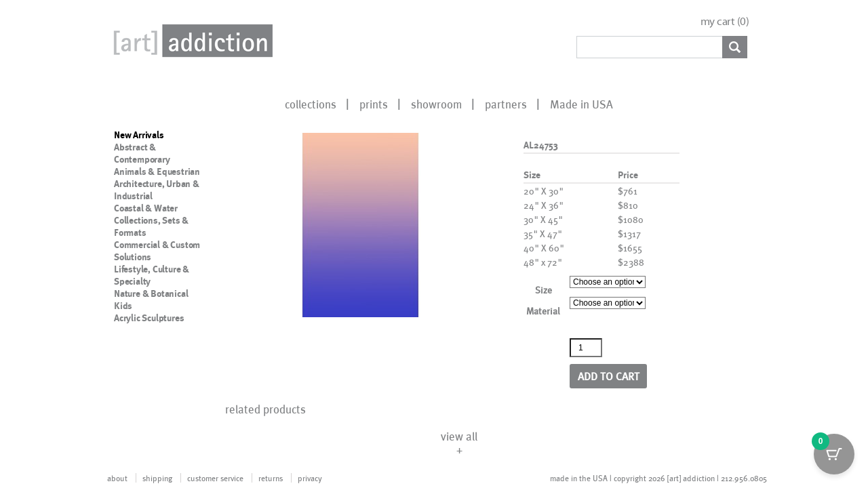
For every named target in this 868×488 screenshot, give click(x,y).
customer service (215, 478)
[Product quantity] (586, 348)
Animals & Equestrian (157, 171)
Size (544, 290)
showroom (436, 104)
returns (271, 478)
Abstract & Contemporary (142, 153)
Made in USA (581, 104)
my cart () (725, 21)
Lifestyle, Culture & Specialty (152, 275)
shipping (157, 478)
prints (374, 104)
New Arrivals (139, 135)
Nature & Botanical (151, 293)
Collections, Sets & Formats (151, 226)
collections (311, 104)
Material (543, 311)
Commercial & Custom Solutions (157, 251)
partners (506, 104)
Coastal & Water (146, 208)
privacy (310, 478)
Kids (123, 306)
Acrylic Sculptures (149, 318)
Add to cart (609, 376)
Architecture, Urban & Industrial (157, 190)
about (117, 478)
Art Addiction (191, 41)
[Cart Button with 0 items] (834, 454)
